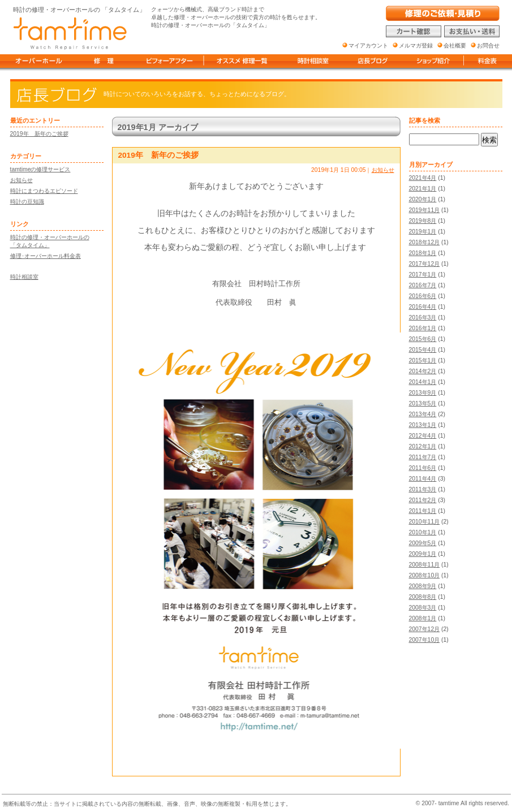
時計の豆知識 (27, 202)
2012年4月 (423, 436)
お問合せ (488, 46)
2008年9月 (423, 586)
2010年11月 (425, 522)
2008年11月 (425, 565)
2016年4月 (423, 307)
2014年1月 (423, 382)
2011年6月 (423, 468)
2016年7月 (423, 285)
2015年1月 (423, 360)
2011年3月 (423, 489)
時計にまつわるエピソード (44, 191)
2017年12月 (425, 264)
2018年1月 (423, 253)
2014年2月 (423, 371)
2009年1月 (423, 554)
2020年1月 (423, 199)
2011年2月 (423, 500)
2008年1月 (423, 618)
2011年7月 (423, 457)
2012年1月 (423, 446)
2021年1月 (423, 189)
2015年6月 (423, 339)
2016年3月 (423, 318)
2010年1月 (423, 532)
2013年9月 (423, 393)
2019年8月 (423, 221)
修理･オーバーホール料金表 (46, 256)
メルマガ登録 (416, 46)
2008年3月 (423, 608)
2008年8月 (423, 597)
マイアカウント (368, 46)
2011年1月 (423, 511)
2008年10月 (425, 575)
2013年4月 (423, 414)
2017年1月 (423, 275)
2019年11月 (425, 210)
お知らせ (21, 180)
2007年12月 (425, 629)
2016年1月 (423, 328)
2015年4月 (423, 350)
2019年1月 (423, 232)
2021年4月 (423, 178)
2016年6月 (423, 296)
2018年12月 (425, 242)
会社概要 (455, 46)
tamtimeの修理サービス (40, 169)
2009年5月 (423, 543)
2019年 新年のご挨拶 (39, 134)
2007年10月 (425, 640)
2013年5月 (423, 403)
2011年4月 (423, 479)
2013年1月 (423, 425)
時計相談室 (24, 277)
